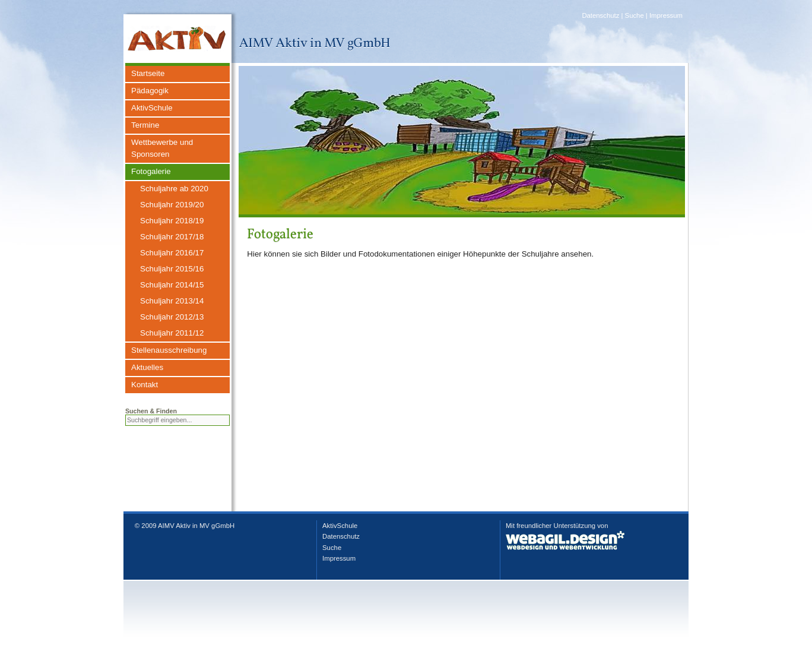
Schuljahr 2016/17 (172, 253)
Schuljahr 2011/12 (172, 333)
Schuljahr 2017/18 (172, 237)
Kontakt (145, 385)
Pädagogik (150, 91)
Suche (635, 15)
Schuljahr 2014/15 (172, 285)
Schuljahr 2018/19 (172, 221)
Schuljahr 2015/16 (172, 269)
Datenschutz (600, 15)
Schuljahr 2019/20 (172, 205)
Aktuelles (147, 367)
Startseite (148, 73)
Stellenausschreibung (169, 350)
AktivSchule (152, 108)
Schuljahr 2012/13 (172, 317)
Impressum (666, 15)
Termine (145, 125)
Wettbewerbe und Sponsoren (162, 148)
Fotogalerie (151, 171)
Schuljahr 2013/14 (172, 301)
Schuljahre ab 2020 (174, 189)
